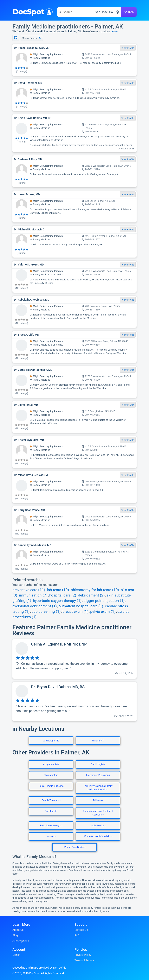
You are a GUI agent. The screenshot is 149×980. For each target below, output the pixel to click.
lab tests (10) (58, 590)
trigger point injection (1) (104, 601)
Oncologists (51, 811)
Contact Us (81, 930)
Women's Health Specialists (98, 836)
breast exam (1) (75, 612)
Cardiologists (98, 764)
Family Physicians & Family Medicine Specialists (98, 788)
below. (114, 31)
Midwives (98, 800)
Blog (15, 935)
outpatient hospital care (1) (81, 606)
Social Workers (98, 826)
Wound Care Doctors (74, 847)
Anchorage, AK (51, 741)
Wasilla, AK (98, 741)
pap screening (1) (46, 612)
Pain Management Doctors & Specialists (98, 813)
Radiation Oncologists (51, 826)
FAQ (77, 935)
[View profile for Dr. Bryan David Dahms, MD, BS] (74, 702)
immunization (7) (33, 595)
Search (129, 12)
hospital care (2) (63, 595)
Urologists (51, 836)
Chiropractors (51, 775)
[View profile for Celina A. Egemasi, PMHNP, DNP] (74, 659)
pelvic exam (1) (103, 612)
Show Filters (32, 38)
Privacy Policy (83, 955)
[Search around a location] (105, 12)
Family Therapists (51, 800)
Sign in (16, 955)
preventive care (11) (29, 590)
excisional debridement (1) (35, 606)
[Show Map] (16, 38)
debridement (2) (91, 595)
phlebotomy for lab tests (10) (95, 590)
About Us (18, 930)
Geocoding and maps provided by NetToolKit (39, 968)
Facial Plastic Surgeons (51, 786)
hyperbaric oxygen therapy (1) (57, 601)
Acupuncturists (51, 764)
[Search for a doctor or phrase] (73, 12)
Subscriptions (21, 941)
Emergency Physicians (98, 775)
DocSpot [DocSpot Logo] (32, 11)
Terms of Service (84, 960)
